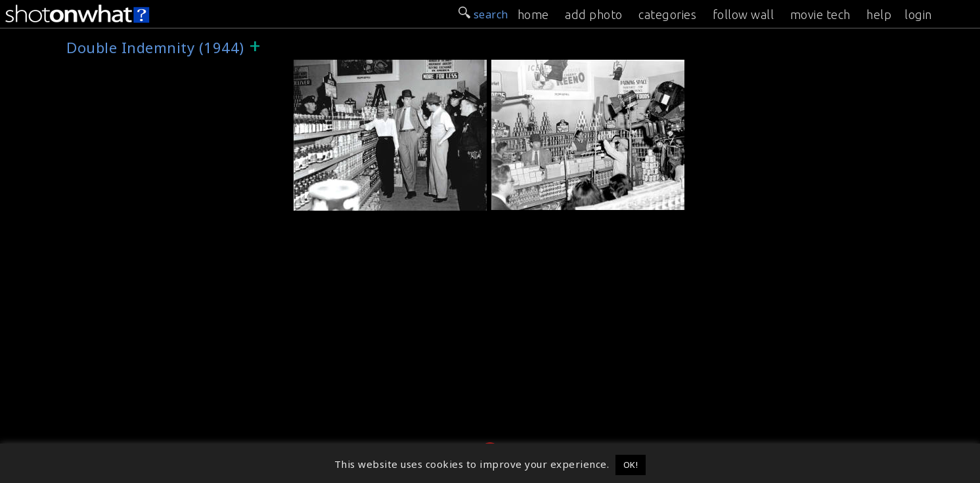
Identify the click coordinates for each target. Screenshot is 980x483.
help (879, 14)
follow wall (744, 14)
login (918, 14)
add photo (594, 14)
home (533, 14)
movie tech (820, 14)
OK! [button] (631, 465)
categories (667, 14)
